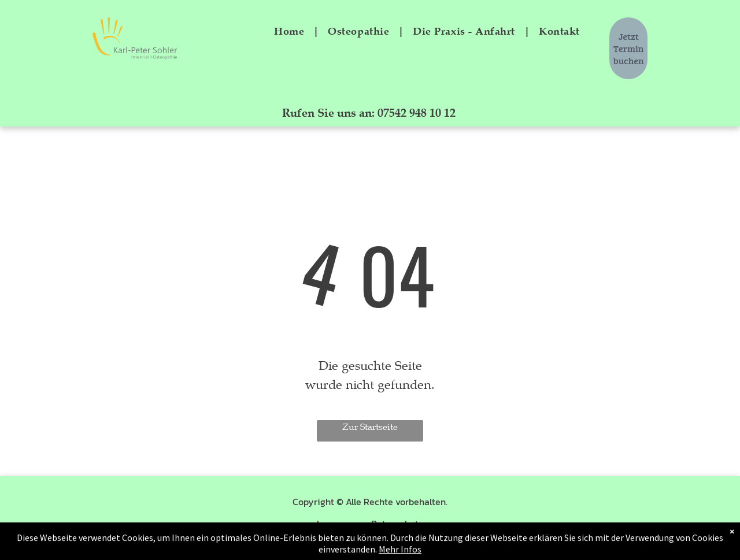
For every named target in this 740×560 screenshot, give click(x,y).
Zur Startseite (370, 427)
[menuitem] (292, 31)
